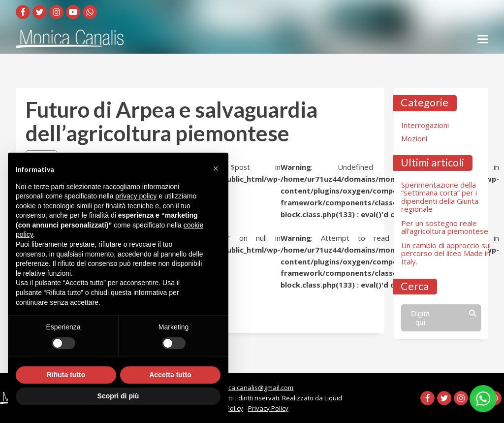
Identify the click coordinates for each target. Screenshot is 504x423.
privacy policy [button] (136, 196)
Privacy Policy (268, 408)
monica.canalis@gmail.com (253, 388)
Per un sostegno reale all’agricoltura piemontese (445, 227)
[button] (216, 168)
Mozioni (414, 138)
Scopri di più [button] (118, 396)
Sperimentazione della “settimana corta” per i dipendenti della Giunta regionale (440, 197)
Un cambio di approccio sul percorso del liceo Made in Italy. (446, 253)
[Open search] (441, 318)
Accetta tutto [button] (170, 375)
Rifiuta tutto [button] (66, 375)
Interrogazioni (425, 125)
